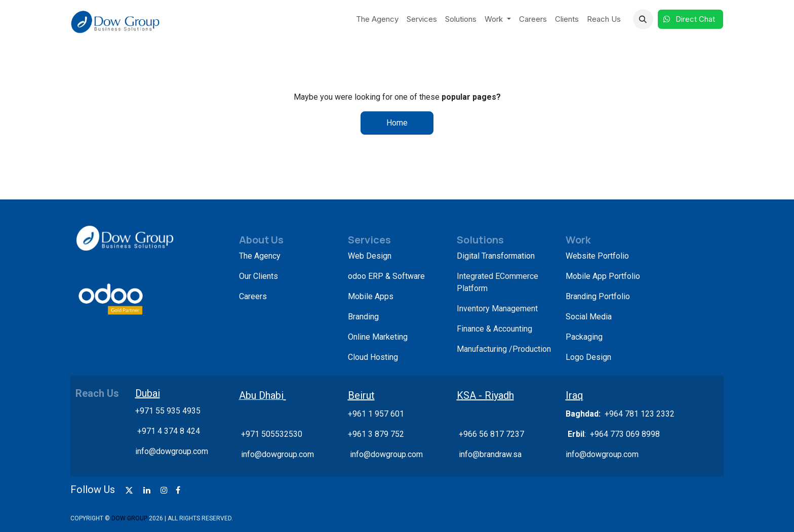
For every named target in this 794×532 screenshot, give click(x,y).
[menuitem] (377, 19)
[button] (643, 19)
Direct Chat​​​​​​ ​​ (690, 19)
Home (397, 123)
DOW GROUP (129, 518)
